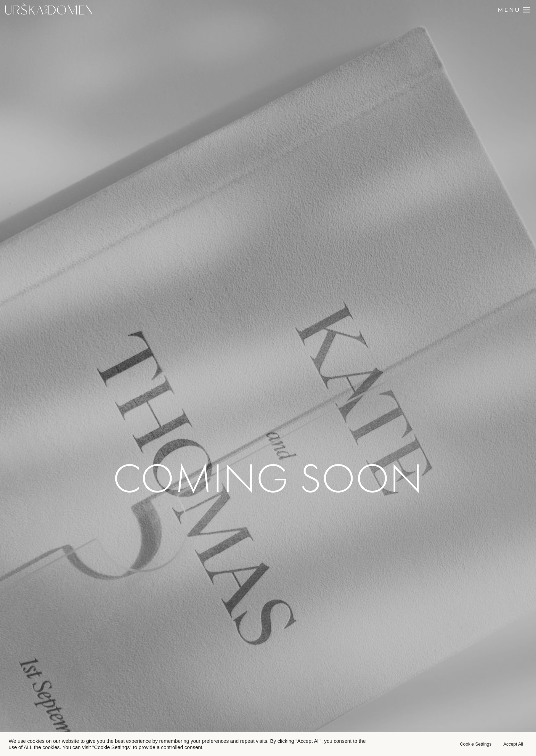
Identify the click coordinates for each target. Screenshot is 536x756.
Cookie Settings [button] (476, 744)
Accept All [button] (513, 744)
